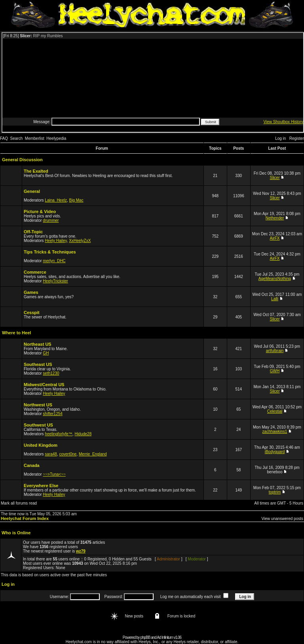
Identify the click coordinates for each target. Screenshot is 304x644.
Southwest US (38, 425)
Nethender (275, 218)
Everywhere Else (41, 486)
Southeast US (38, 364)
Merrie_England (93, 454)
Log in (280, 138)
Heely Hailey (56, 241)
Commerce (35, 272)
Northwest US (38, 405)
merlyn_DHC (54, 261)
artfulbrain (275, 351)
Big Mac (76, 200)
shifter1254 (52, 414)
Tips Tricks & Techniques (50, 252)
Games (31, 292)
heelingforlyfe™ (58, 434)
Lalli (275, 299)
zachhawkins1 (275, 432)
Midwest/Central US (44, 385)
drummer (51, 220)
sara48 (51, 454)
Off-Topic (33, 232)
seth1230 (51, 373)
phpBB (145, 637)
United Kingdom (41, 445)
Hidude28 (83, 434)
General (32, 191)
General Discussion (22, 160)
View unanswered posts (282, 519)
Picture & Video (40, 211)
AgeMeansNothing (275, 279)
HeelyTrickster (55, 281)
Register (297, 138)
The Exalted (36, 171)
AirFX (275, 238)
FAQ (4, 138)
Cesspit (32, 312)
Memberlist (35, 138)
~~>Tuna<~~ (54, 474)
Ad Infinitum (165, 637)
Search (17, 138)
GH (46, 353)
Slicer (275, 178)
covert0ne (68, 454)
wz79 (81, 551)
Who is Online (16, 533)
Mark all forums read (19, 503)
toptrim (275, 492)
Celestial (275, 411)
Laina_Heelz (56, 200)
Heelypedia (56, 138)
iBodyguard (275, 452)
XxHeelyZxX (80, 241)
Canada (32, 465)
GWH (275, 371)
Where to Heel (16, 333)
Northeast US (38, 344)
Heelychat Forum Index (25, 518)
